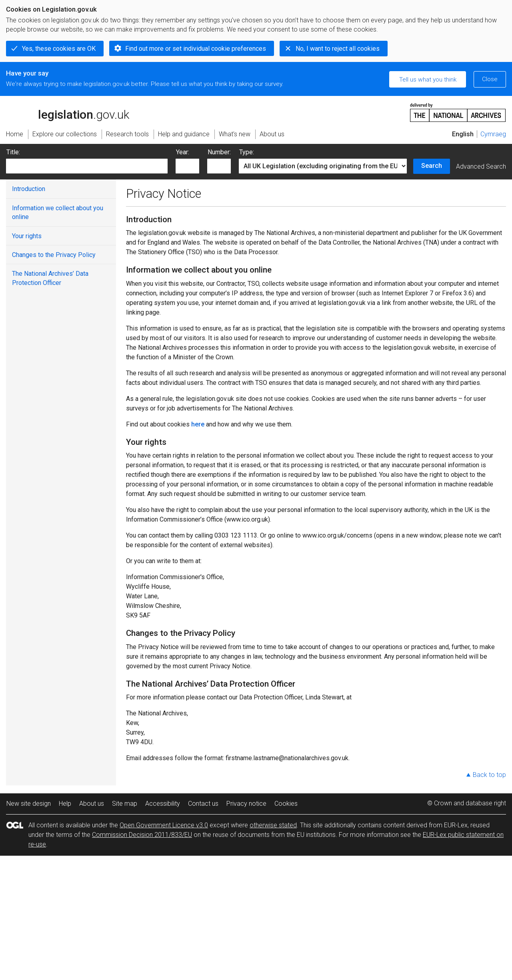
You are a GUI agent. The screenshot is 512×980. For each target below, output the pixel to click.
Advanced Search (481, 166)
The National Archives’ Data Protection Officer (50, 278)
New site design (29, 804)
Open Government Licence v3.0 (164, 825)
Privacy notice (246, 804)
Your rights (27, 236)
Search (432, 166)
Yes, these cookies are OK (59, 49)
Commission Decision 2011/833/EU (142, 835)
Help (65, 804)
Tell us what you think (428, 80)
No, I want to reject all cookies (338, 49)
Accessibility (163, 804)
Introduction (29, 189)
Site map (125, 804)
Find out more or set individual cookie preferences (196, 49)
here (198, 424)
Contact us (203, 804)
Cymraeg (493, 134)
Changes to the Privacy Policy (54, 255)
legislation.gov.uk (68, 112)
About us (92, 804)
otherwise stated (273, 825)
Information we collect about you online (58, 212)
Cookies (286, 804)
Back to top (489, 775)
